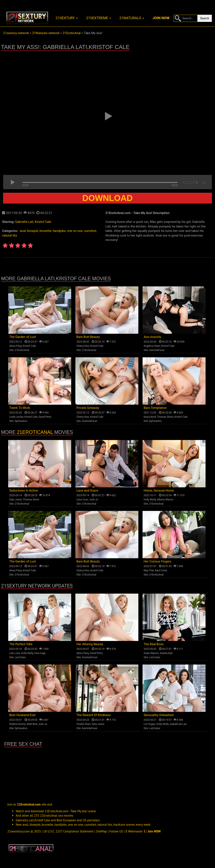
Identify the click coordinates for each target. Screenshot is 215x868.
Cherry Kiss (83, 346)
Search (205, 18)
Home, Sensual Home (159, 490)
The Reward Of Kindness (94, 715)
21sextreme (99, 18)
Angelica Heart (152, 346)
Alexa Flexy (15, 346)
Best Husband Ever (22, 715)
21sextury (67, 18)
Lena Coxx (82, 500)
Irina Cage (40, 653)
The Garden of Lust (23, 337)
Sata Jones (16, 500)
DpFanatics (21, 421)
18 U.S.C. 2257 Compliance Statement (68, 831)
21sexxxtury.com (19, 831)
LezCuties (20, 657)
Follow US (116, 831)
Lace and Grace (87, 490)
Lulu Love (15, 653)
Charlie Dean (84, 724)
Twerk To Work (20, 408)
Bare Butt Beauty (88, 337)
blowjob (33, 231)
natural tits (10, 235)
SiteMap (101, 831)
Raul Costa (161, 570)
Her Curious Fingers (157, 561)
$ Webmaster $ (135, 831)
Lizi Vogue (149, 724)
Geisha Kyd (166, 653)
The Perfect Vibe (21, 644)
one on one (75, 231)
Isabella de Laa (178, 724)
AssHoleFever (157, 350)
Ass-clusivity (152, 337)
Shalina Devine (17, 724)
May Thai (149, 570)
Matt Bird (32, 724)
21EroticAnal (22, 350)
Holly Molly (150, 500)
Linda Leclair (16, 417)
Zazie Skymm (151, 653)
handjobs (59, 231)
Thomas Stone (165, 417)
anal (23, 231)
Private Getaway (88, 408)
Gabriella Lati (24, 222)
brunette (46, 231)
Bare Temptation (155, 408)
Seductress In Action (24, 490)
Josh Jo (94, 500)
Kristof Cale (43, 222)
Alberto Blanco (165, 500)
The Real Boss (154, 644)
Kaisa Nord (150, 417)
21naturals (132, 18)
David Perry (45, 417)
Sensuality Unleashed (159, 715)
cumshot (90, 231)
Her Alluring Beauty (90, 644)
